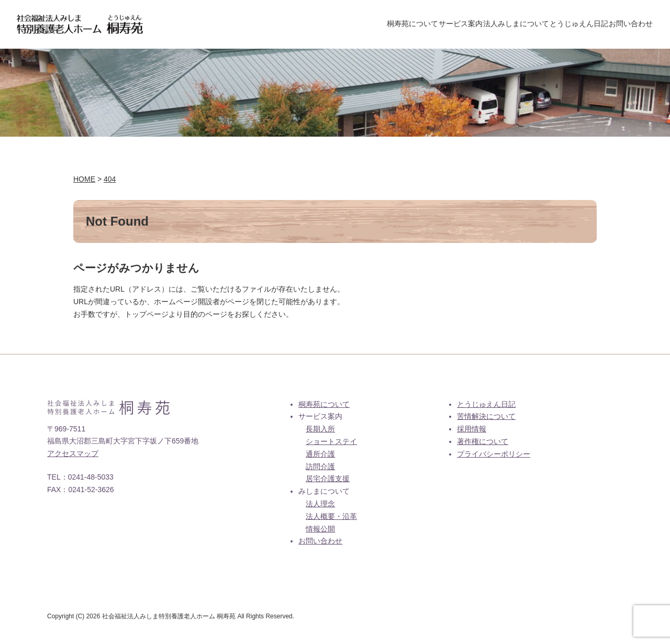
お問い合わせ (626, 25)
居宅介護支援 (328, 481)
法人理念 (320, 506)
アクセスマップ (73, 456)
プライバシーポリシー (494, 456)
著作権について (483, 443)
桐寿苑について (362, 25)
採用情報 (472, 431)
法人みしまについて (488, 25)
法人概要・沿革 (331, 518)
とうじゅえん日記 (562, 25)
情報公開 (320, 531)
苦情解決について (486, 418)
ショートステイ (331, 443)
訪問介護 (320, 469)
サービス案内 (422, 25)
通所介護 (320, 456)
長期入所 (320, 431)
